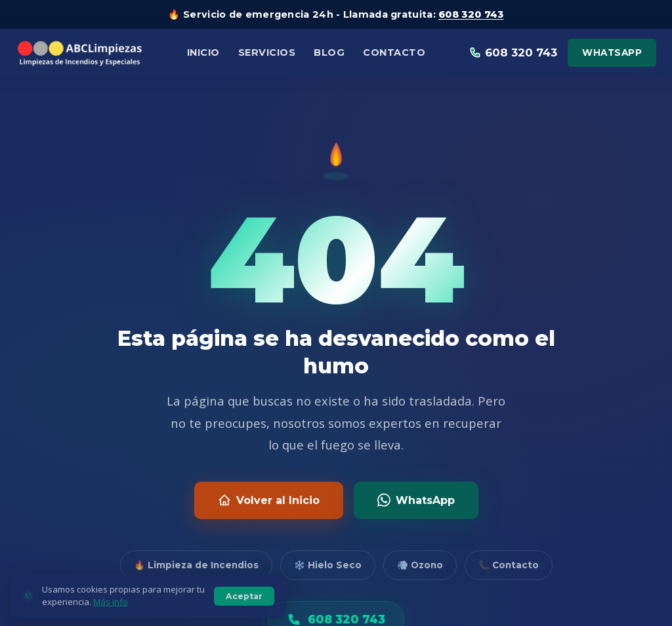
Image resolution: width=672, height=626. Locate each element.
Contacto (394, 52)
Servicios (267, 52)
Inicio (203, 52)
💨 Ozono (420, 565)
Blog (329, 52)
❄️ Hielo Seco (328, 565)
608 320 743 (471, 14)
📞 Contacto (509, 565)
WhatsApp (612, 52)
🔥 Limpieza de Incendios (196, 565)
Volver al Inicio (269, 500)
